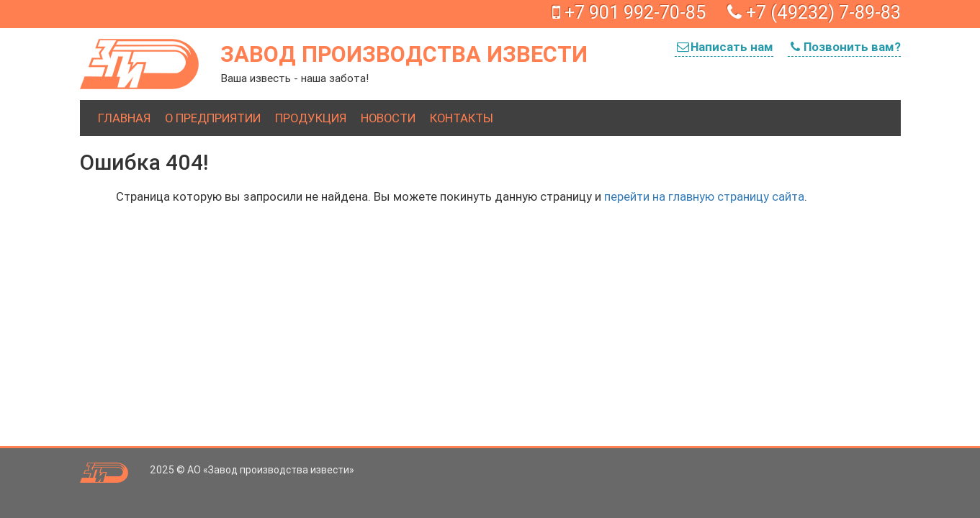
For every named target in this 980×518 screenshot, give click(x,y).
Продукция (311, 118)
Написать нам (724, 47)
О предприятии (213, 118)
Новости (388, 118)
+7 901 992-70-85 (629, 13)
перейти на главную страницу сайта (704, 196)
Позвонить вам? (844, 47)
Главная (124, 118)
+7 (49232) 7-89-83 (814, 13)
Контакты (462, 118)
